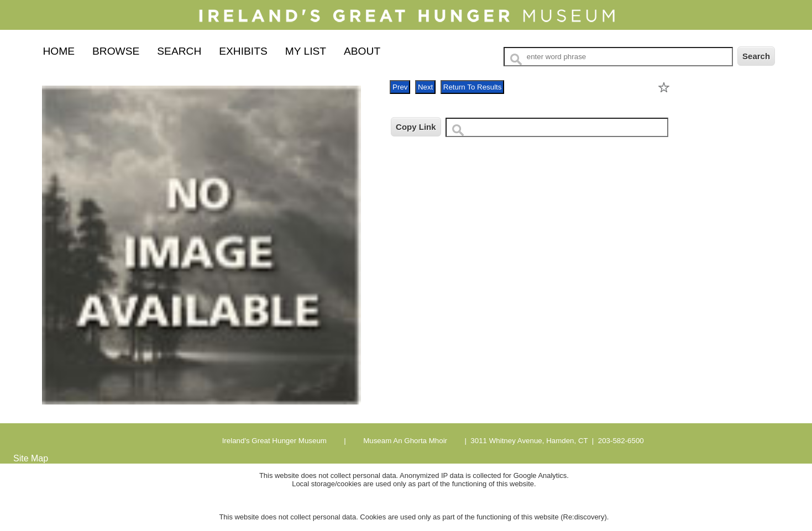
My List (306, 51)
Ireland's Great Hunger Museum (274, 441)
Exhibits (243, 51)
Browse (116, 51)
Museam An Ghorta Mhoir (404, 441)
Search (179, 51)
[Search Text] (618, 57)
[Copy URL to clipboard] (557, 127)
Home (59, 51)
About (362, 51)
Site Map (31, 458)
